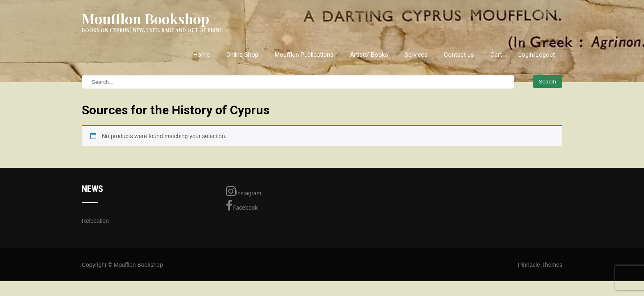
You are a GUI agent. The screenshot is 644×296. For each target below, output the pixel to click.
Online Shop (242, 55)
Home (202, 55)
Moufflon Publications (304, 55)
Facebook (242, 206)
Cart (496, 55)
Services (416, 55)
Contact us (459, 55)
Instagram (244, 191)
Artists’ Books (369, 55)
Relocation (95, 221)
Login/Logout (537, 55)
